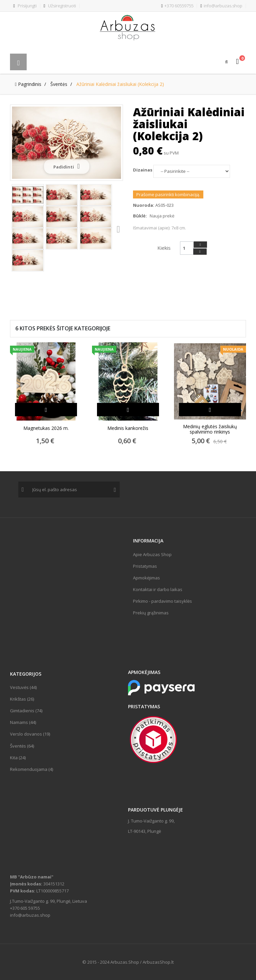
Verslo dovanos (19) (30, 734)
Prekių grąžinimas (151, 613)
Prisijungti (25, 6)
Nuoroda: (144, 205)
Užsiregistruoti (60, 6)
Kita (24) (18, 758)
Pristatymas (145, 566)
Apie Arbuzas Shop (152, 554)
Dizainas (143, 170)
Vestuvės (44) (23, 687)
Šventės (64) (22, 746)
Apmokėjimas (146, 578)
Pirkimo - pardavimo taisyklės (162, 601)
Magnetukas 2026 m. (46, 428)
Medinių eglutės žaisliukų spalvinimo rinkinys (210, 429)
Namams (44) (23, 722)
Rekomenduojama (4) (31, 769)
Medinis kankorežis (128, 428)
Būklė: (140, 216)
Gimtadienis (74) (26, 711)
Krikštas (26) (22, 699)
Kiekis (164, 248)
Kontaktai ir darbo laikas (158, 589)
